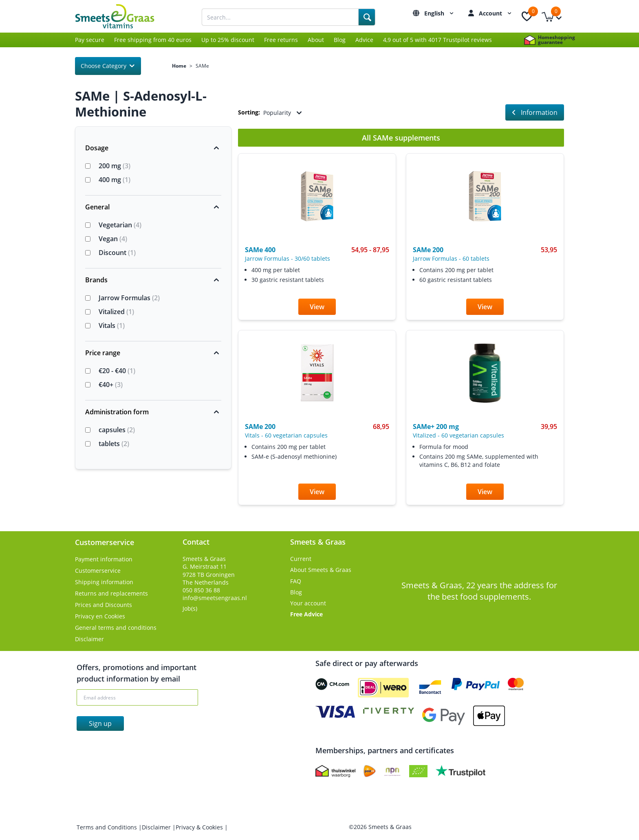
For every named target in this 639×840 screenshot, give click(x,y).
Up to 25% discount (228, 40)
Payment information (104, 559)
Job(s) (190, 608)
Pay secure (90, 40)
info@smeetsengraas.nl (215, 598)
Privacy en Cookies (100, 616)
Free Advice (306, 614)
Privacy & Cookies (200, 827)
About (316, 40)
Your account (308, 603)
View (317, 307)
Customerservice (98, 571)
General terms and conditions (116, 628)
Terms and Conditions (108, 827)
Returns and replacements (111, 593)
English (440, 13)
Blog (340, 40)
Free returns (281, 40)
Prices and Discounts (104, 605)
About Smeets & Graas (321, 570)
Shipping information (104, 582)
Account (496, 13)
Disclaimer (89, 639)
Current (301, 559)
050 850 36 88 (201, 590)
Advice (364, 40)
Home (179, 66)
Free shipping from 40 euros (153, 40)
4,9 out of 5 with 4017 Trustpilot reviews (437, 40)
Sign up (100, 723)
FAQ (296, 581)
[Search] (367, 17)
